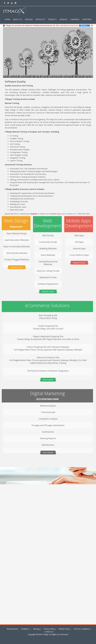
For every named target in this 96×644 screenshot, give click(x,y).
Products (40, 19)
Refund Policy (64, 629)
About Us (17, 19)
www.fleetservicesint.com (71, 26)
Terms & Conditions (81, 629)
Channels (75, 19)
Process (29, 19)
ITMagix (45, 634)
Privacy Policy (49, 629)
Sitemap (36, 629)
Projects (52, 19)
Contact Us (49, 632)
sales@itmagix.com (57, 214)
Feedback (25, 629)
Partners (87, 19)
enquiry (34, 214)
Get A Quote (48, 378)
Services (63, 19)
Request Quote (17, 266)
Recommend (12, 629)
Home (7, 19)
